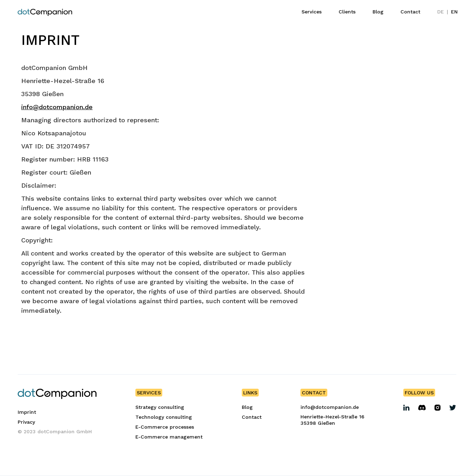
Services (312, 12)
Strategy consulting (160, 407)
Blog (378, 12)
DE (441, 12)
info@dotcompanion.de (57, 107)
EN (454, 12)
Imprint (27, 412)
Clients (347, 12)
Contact (410, 12)
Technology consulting (164, 417)
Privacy (26, 422)
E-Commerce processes (165, 427)
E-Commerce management (169, 437)
